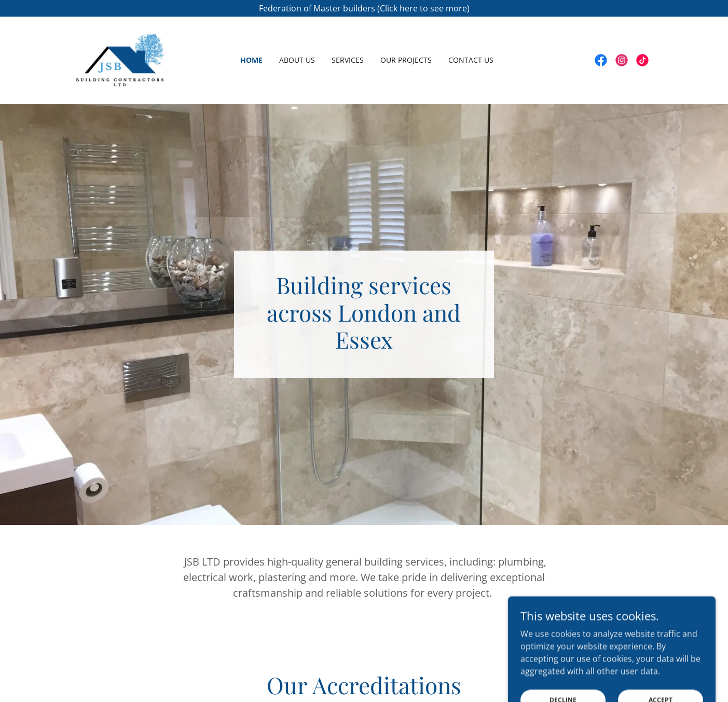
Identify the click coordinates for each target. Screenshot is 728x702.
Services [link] (348, 60)
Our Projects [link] (406, 60)
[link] (120, 59)
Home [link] (251, 60)
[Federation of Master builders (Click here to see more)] (364, 8)
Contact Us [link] (471, 60)
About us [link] (297, 60)
